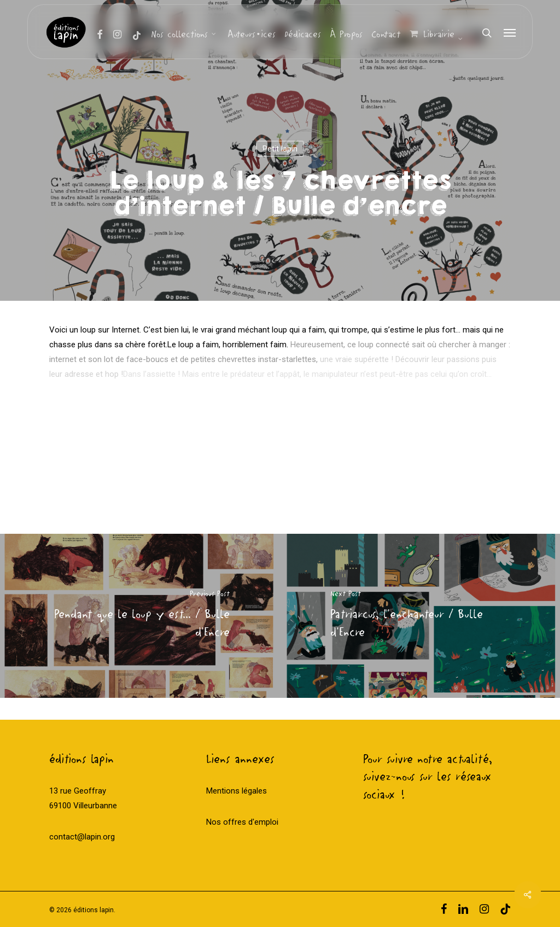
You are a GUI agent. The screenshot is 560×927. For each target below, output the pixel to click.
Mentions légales (237, 791)
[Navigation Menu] (510, 33)
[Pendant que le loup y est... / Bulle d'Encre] (140, 616)
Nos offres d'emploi (242, 822)
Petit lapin (280, 149)
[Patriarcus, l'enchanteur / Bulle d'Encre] (420, 616)
